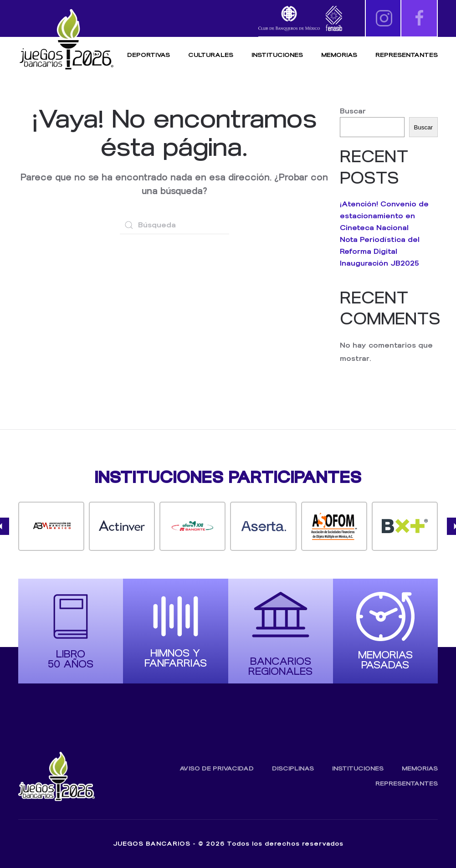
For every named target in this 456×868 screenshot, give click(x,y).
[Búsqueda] (174, 225)
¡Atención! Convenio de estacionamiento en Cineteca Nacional (384, 216)
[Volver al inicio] (66, 40)
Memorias (420, 768)
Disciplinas (293, 768)
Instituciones (277, 55)
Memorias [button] (339, 55)
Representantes (407, 55)
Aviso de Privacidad (217, 768)
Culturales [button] (211, 55)
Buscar (353, 111)
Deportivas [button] (149, 55)
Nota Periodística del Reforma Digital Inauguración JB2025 (380, 251)
